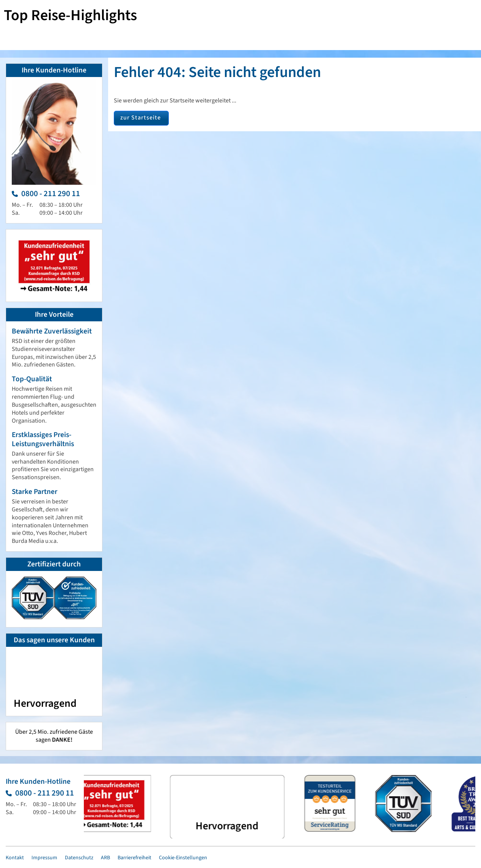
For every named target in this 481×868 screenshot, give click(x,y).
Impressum (44, 858)
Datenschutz (79, 858)
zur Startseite (141, 118)
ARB (105, 858)
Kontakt (15, 858)
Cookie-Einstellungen (183, 858)
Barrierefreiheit (134, 858)
